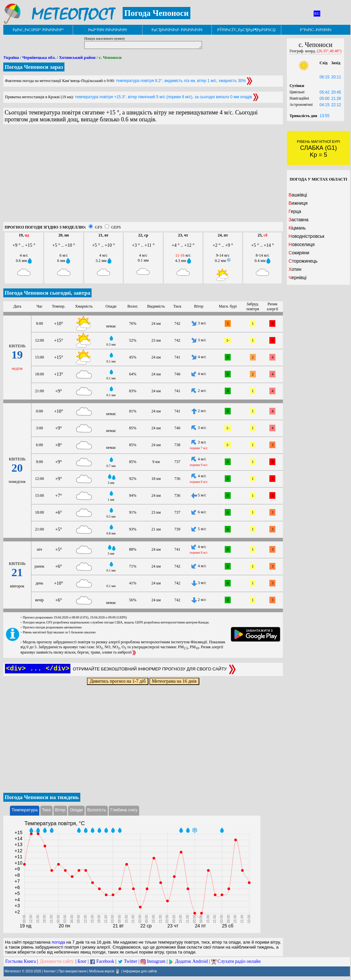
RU (317, 14)
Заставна (298, 220)
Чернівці (297, 277)
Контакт (50, 971)
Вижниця (298, 203)
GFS (98, 227)
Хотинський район (77, 57)
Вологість (97, 810)
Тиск (46, 810)
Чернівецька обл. (39, 57)
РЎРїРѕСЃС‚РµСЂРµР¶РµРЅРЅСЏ (246, 30)
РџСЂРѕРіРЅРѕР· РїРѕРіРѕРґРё (177, 30)
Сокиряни (299, 253)
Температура (25, 810)
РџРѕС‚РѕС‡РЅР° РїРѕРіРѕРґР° (38, 30)
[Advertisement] (143, 176)
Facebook (105, 961)
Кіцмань (297, 228)
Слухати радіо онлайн (239, 961)
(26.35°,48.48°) (329, 51)
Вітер (60, 810)
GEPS (116, 227)
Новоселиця (302, 244)
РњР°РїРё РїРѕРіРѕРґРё (108, 30)
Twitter (131, 961)
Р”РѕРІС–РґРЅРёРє (316, 30)
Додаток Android (192, 961)
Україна (11, 57)
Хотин (295, 269)
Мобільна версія (102, 971)
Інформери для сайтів (140, 971)
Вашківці (298, 195)
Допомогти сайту (57, 961)
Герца (295, 211)
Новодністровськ (306, 236)
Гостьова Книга (20, 961)
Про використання (73, 971)
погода (58, 942)
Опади (76, 810)
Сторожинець (303, 261)
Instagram (156, 961)
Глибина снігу (124, 810)
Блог (82, 961)
